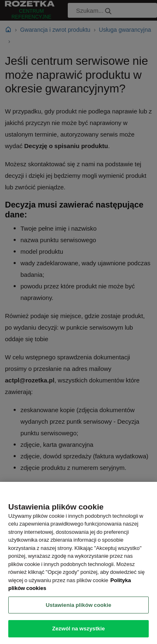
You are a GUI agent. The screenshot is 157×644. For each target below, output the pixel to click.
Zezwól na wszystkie (78, 628)
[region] (78, 563)
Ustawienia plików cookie (79, 605)
